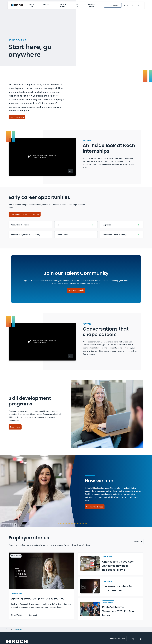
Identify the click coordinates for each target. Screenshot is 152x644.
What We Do (48, 5)
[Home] (7, 629)
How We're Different (65, 5)
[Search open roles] (17, 117)
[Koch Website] (17, 5)
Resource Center (94, 5)
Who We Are (34, 5)
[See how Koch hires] (95, 507)
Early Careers (18, 629)
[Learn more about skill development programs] (15, 427)
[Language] (133, 5)
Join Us (79, 5)
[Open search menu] (139, 5)
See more (138, 541)
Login (126, 5)
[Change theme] (142, 639)
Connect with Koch (113, 5)
